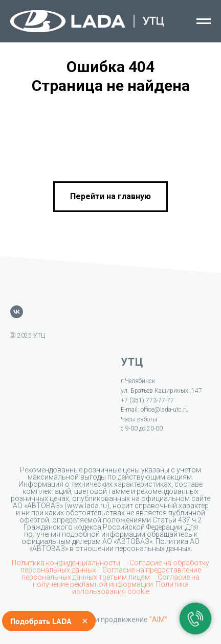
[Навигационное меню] (204, 21)
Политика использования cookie (130, 588)
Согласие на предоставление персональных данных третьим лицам (111, 574)
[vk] (17, 312)
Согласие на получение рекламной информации (116, 581)
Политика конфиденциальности (67, 563)
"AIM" (158, 619)
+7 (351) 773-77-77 (147, 400)
